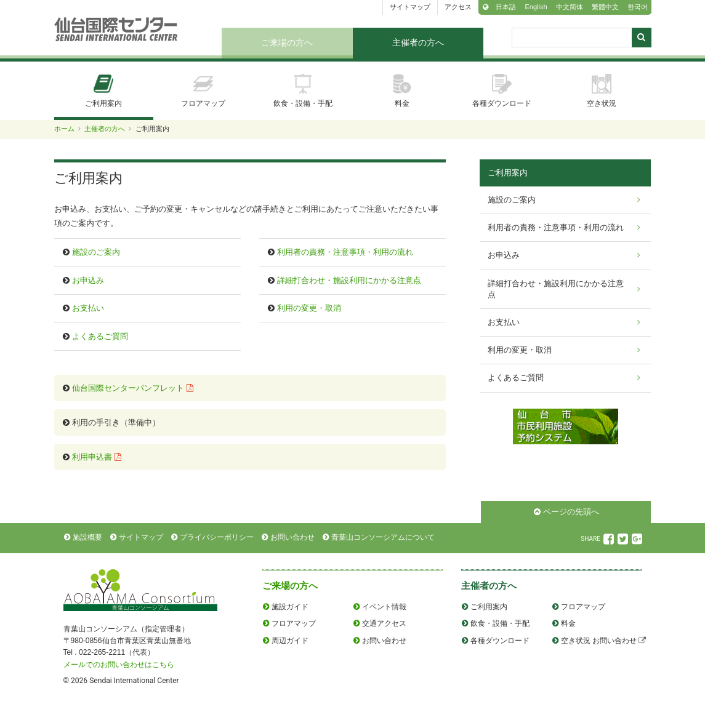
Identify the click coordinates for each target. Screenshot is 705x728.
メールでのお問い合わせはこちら (119, 665)
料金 (402, 91)
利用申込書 (92, 457)
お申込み (88, 280)
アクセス (458, 7)
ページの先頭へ (571, 512)
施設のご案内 (96, 252)
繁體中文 (605, 7)
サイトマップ (410, 7)
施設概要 (87, 537)
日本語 (506, 7)
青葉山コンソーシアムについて (383, 537)
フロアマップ (203, 91)
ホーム (64, 129)
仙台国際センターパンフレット (128, 388)
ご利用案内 (103, 91)
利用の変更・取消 (309, 308)
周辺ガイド (290, 641)
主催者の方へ (418, 42)
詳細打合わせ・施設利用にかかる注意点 (349, 280)
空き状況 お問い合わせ (599, 641)
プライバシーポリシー (217, 537)
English (536, 7)
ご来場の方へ (287, 42)
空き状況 (602, 91)
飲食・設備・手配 (303, 91)
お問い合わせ (292, 537)
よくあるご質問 (100, 336)
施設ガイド (290, 607)
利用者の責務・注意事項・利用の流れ (345, 252)
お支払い (88, 308)
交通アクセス (384, 623)
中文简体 (570, 7)
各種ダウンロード (502, 91)
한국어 (638, 7)
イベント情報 (384, 607)
